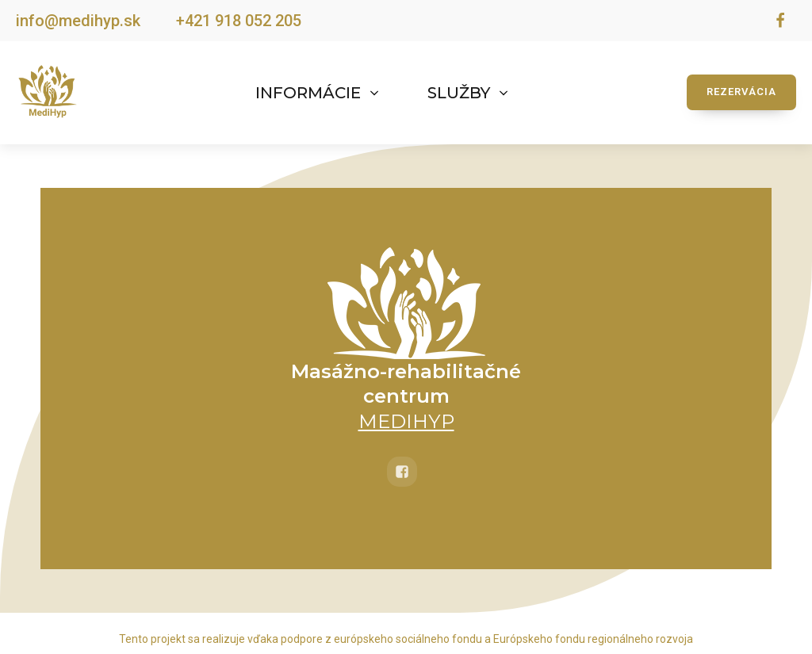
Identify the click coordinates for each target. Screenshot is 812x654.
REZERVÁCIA (741, 92)
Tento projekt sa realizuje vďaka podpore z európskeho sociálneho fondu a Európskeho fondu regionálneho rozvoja (406, 639)
